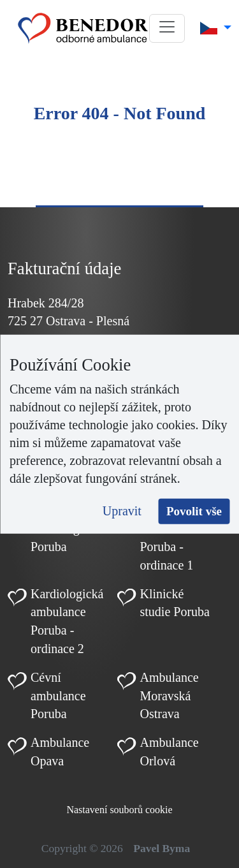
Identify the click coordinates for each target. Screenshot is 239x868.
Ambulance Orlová (170, 752)
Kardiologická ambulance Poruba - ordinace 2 (67, 621)
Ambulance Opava (60, 752)
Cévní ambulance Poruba (58, 696)
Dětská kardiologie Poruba (60, 528)
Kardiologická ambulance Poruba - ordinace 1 (177, 537)
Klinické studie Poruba (175, 603)
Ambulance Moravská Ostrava (170, 696)
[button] (167, 28)
